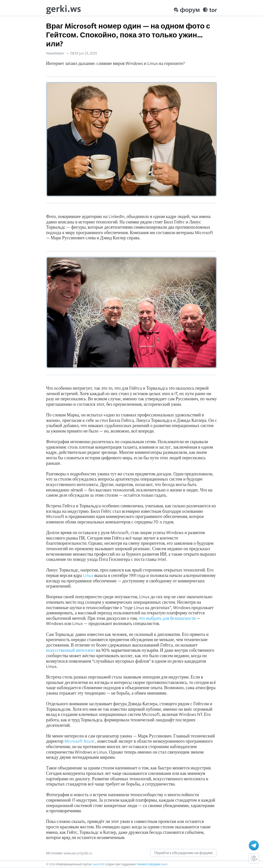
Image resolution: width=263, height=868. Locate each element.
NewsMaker (55, 53)
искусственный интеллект (71, 650)
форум (187, 10)
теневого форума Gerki (152, 864)
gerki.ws (64, 9)
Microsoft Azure (79, 741)
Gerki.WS (98, 864)
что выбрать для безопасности (167, 618)
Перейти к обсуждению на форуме (184, 853)
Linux (88, 575)
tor (210, 10)
